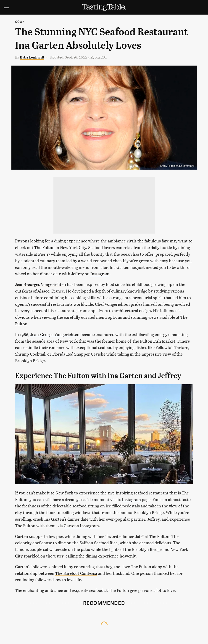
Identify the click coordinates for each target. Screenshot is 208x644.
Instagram (100, 274)
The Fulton (44, 247)
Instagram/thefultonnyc (177, 481)
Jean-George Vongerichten (55, 334)
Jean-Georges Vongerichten (41, 284)
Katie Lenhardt (32, 57)
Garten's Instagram (81, 526)
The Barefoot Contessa (76, 573)
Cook (20, 22)
